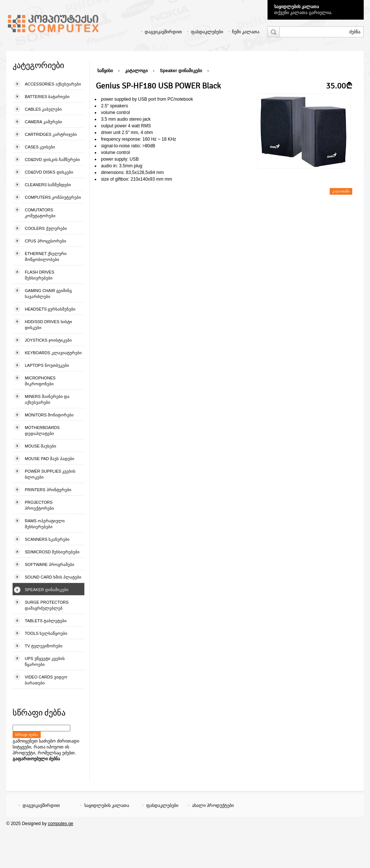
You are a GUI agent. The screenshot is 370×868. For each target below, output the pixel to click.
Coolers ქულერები (46, 228)
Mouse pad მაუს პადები (50, 459)
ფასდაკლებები (207, 32)
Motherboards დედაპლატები (42, 430)
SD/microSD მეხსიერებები (52, 552)
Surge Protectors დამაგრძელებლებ (47, 605)
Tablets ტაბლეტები (46, 621)
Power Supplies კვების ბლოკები (50, 474)
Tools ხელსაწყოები (46, 633)
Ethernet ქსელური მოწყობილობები (46, 257)
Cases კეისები (40, 147)
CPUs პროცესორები (46, 241)
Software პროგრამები (50, 564)
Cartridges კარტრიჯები (51, 134)
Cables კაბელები (43, 109)
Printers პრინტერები (48, 490)
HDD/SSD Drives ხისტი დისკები (48, 325)
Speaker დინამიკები (47, 590)
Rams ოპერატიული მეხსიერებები (45, 524)
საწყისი (105, 71)
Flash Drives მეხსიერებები (39, 275)
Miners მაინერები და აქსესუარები (47, 399)
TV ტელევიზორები (44, 646)
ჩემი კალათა (246, 32)
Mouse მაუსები (41, 446)
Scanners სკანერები (47, 539)
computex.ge (60, 824)
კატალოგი (136, 71)
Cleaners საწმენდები (48, 185)
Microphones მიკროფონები (40, 381)
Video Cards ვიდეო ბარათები (46, 680)
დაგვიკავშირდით (163, 32)
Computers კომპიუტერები (53, 197)
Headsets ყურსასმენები (50, 309)
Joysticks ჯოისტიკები (48, 340)
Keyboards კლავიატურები (53, 353)
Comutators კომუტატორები (40, 213)
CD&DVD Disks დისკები (49, 172)
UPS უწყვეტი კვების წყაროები (45, 661)
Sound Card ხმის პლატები (53, 577)
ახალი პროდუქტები (213, 805)
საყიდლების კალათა (297, 7)
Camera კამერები (43, 122)
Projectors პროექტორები (39, 505)
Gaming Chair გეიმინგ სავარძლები (48, 294)
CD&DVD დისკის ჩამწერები (52, 160)
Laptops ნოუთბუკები (47, 365)
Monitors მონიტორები (49, 415)
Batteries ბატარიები (47, 97)
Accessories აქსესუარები (53, 84)
